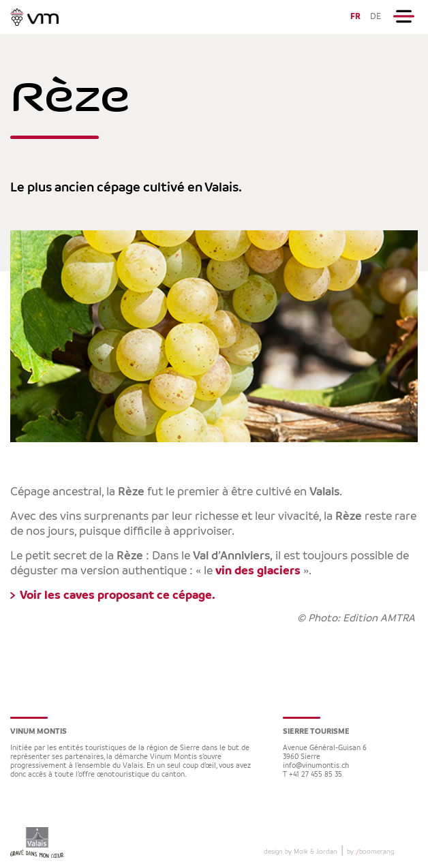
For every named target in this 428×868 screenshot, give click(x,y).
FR (355, 17)
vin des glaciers (258, 571)
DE (376, 17)
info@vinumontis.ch (316, 766)
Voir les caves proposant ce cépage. (118, 595)
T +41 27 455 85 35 (312, 775)
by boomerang (370, 852)
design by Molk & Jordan (301, 852)
